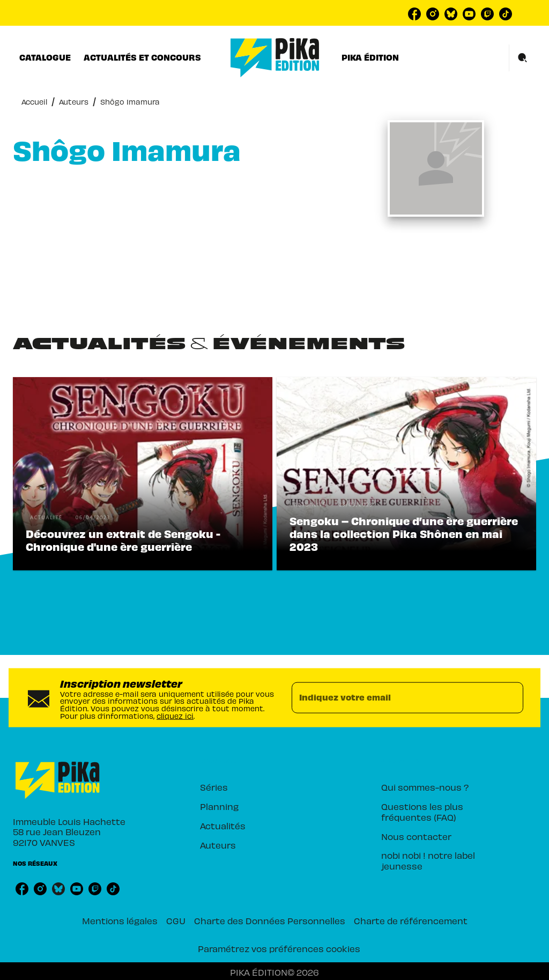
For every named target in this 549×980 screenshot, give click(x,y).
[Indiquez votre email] (394, 698)
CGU (176, 920)
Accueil (34, 101)
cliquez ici (175, 715)
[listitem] (414, 14)
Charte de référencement (411, 920)
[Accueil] (275, 58)
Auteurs (74, 101)
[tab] (45, 57)
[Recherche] (523, 58)
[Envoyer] (510, 698)
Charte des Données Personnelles (270, 920)
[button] (143, 474)
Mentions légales (120, 920)
